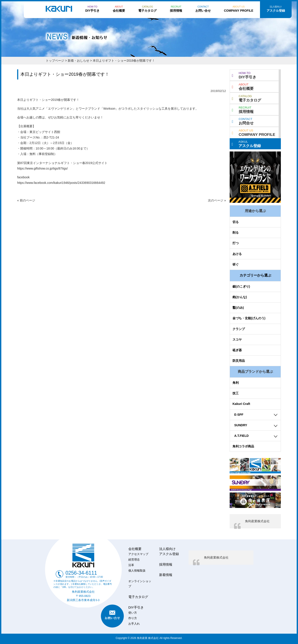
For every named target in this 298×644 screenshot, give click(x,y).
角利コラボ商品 (243, 446)
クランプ (239, 329)
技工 (236, 393)
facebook (23, 177)
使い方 (133, 613)
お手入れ (134, 624)
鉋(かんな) (240, 297)
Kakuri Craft (241, 404)
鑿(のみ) (238, 308)
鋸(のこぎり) (241, 286)
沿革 (131, 565)
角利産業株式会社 (257, 521)
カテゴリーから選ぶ (255, 275)
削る (236, 233)
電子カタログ (246, 98)
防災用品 (239, 361)
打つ (236, 243)
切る (236, 222)
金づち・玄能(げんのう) (249, 318)
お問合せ (243, 121)
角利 (236, 383)
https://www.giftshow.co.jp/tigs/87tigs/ (42, 168)
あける (237, 254)
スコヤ (237, 340)
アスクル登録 (246, 144)
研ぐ (236, 264)
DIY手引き (244, 75)
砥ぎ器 (237, 350)
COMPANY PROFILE (253, 132)
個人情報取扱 (137, 571)
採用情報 (243, 109)
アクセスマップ (138, 554)
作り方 (133, 618)
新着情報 (166, 575)
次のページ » (217, 200)
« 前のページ (26, 200)
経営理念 (134, 560)
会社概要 (243, 86)
